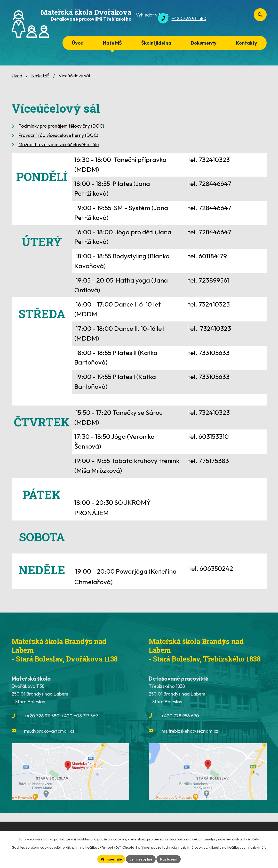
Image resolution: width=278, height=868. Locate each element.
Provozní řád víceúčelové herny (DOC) (58, 135)
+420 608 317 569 (80, 716)
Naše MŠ (112, 43)
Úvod (78, 43)
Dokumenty (204, 43)
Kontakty (247, 43)
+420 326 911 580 (42, 716)
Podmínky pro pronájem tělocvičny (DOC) (61, 126)
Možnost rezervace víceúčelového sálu (59, 144)
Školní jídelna (156, 43)
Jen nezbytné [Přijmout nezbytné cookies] (141, 859)
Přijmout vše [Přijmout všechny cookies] (110, 859)
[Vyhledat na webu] (239, 19)
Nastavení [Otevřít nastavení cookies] (170, 859)
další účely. (251, 839)
